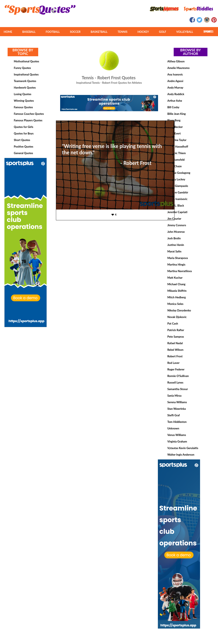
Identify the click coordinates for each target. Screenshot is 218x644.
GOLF (162, 32)
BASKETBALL (99, 32)
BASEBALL (29, 32)
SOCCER (75, 32)
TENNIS (122, 32)
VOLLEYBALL (185, 32)
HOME (8, 32)
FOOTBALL (53, 32)
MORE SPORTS (208, 32)
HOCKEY (143, 32)
